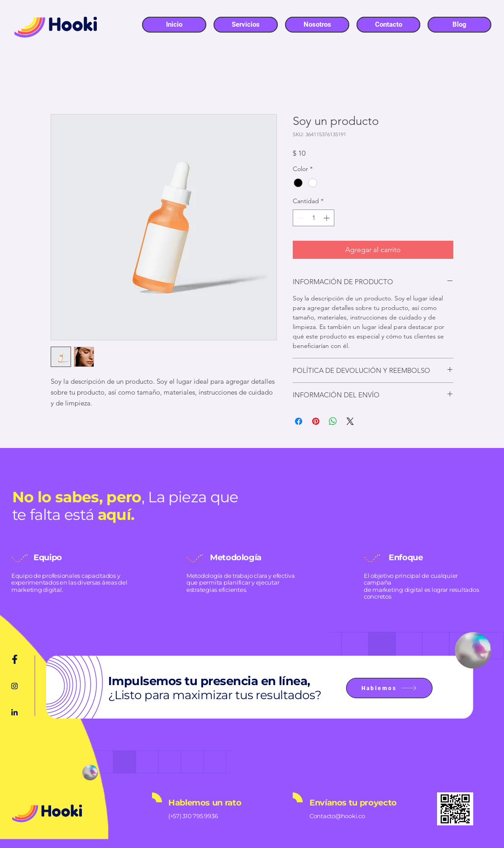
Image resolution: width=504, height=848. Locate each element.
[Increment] (327, 218)
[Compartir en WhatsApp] (333, 421)
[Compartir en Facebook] (299, 421)
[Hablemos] (389, 688)
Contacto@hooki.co (337, 816)
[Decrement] (300, 218)
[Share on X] (350, 421)
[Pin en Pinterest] (316, 421)
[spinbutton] (314, 218)
